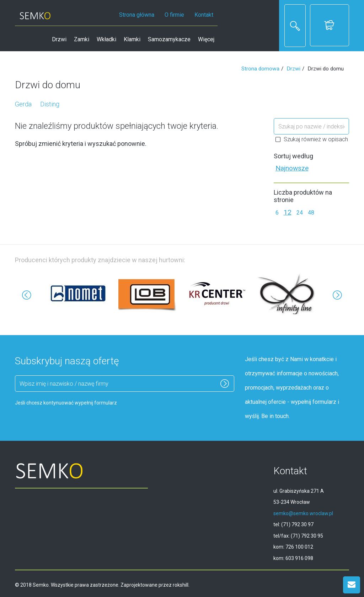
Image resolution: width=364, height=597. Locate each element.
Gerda (23, 104)
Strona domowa (260, 69)
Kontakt (204, 15)
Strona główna (137, 15)
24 (300, 213)
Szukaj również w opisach (312, 139)
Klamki (132, 39)
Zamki (82, 39)
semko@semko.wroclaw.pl (303, 513)
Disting (50, 104)
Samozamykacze (169, 39)
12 (288, 212)
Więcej (206, 39)
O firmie (174, 15)
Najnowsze (292, 168)
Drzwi (59, 39)
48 (311, 213)
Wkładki (106, 39)
